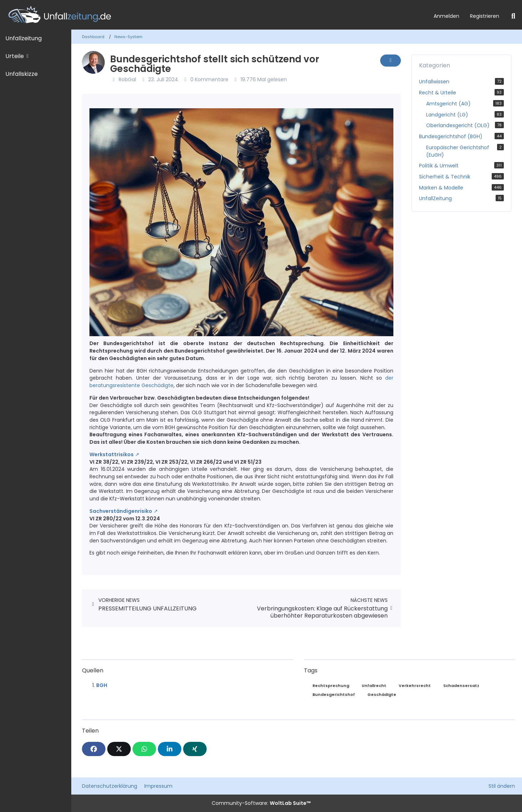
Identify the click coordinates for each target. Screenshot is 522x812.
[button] (170, 749)
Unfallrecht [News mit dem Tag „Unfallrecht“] (374, 686)
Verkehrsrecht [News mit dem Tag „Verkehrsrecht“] (415, 686)
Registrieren (485, 16)
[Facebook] (94, 749)
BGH (102, 685)
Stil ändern (502, 786)
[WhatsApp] (144, 749)
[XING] (195, 749)
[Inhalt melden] (391, 61)
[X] (119, 749)
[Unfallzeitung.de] (214, 15)
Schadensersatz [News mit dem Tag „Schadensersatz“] (461, 686)
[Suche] (513, 16)
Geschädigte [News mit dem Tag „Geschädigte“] (382, 694)
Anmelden (446, 16)
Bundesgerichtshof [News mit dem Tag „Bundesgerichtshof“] (334, 694)
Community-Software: (261, 803)
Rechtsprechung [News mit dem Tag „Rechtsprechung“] (331, 686)
